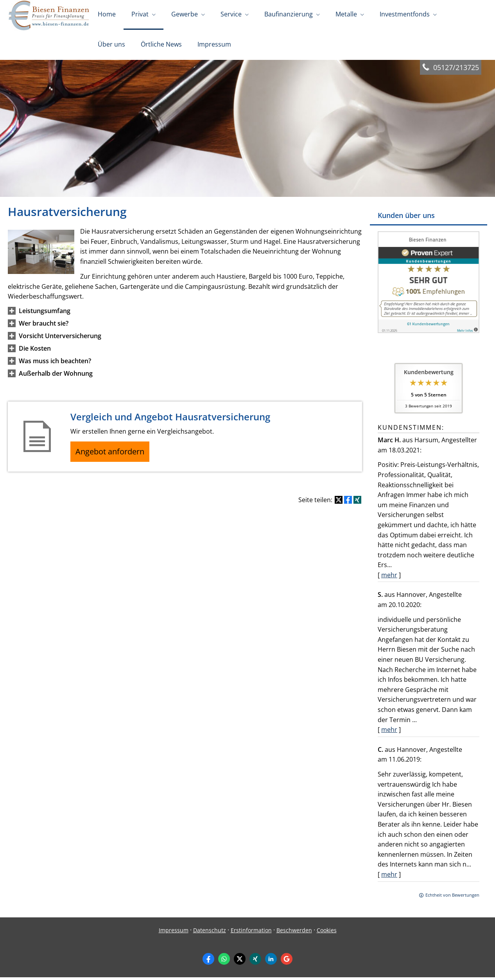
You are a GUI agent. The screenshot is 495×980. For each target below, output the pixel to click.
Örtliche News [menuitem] (161, 46)
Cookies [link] (327, 933)
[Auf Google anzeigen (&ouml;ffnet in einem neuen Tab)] (287, 962)
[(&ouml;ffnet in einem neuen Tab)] (429, 333)
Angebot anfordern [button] (114, 456)
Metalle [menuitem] (346, 15)
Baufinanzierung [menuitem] (289, 15)
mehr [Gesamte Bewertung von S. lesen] (389, 732)
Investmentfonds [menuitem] (405, 15)
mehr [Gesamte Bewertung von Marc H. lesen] (389, 578)
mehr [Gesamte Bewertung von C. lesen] (389, 877)
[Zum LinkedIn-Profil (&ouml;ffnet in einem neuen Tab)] (271, 962)
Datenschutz (210, 933)
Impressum (174, 933)
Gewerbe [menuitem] (185, 15)
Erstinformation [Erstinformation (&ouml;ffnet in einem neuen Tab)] (251, 933)
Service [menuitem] (231, 15)
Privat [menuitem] (140, 15)
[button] (45, 313)
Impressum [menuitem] (214, 46)
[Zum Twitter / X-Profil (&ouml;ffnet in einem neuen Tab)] (240, 962)
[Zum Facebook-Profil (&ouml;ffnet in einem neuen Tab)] (208, 962)
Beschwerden (294, 933)
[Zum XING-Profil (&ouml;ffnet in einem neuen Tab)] (255, 962)
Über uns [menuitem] (111, 46)
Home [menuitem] (107, 15)
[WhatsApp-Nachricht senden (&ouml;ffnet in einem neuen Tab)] (224, 962)
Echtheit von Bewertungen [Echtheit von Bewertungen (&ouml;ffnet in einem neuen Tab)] (452, 898)
